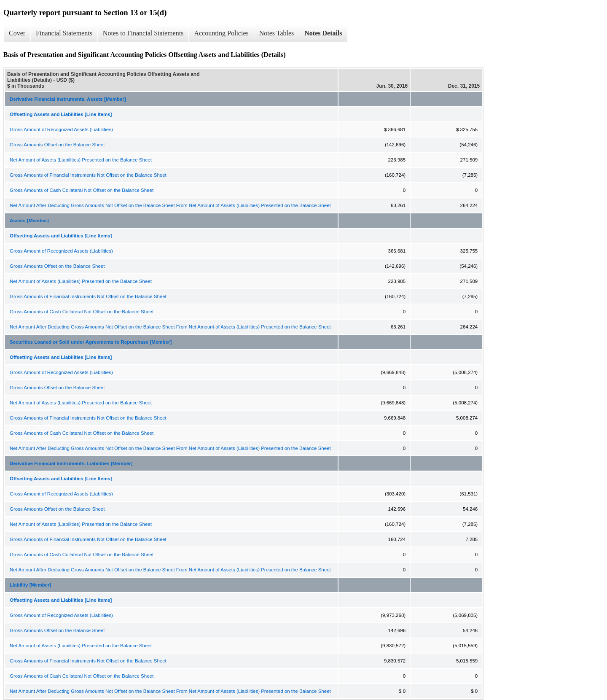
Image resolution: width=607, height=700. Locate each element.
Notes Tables (277, 33)
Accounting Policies (221, 33)
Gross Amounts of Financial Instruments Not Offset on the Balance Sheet (88, 175)
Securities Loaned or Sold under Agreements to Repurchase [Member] (91, 342)
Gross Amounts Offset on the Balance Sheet (57, 145)
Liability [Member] (30, 585)
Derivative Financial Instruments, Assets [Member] (68, 99)
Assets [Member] (29, 221)
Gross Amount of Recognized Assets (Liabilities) (61, 129)
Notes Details (323, 33)
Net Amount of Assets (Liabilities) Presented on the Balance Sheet (81, 160)
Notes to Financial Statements (143, 33)
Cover (17, 33)
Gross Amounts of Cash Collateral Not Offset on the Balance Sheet (82, 190)
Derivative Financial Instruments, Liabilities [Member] (71, 463)
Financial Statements (64, 33)
